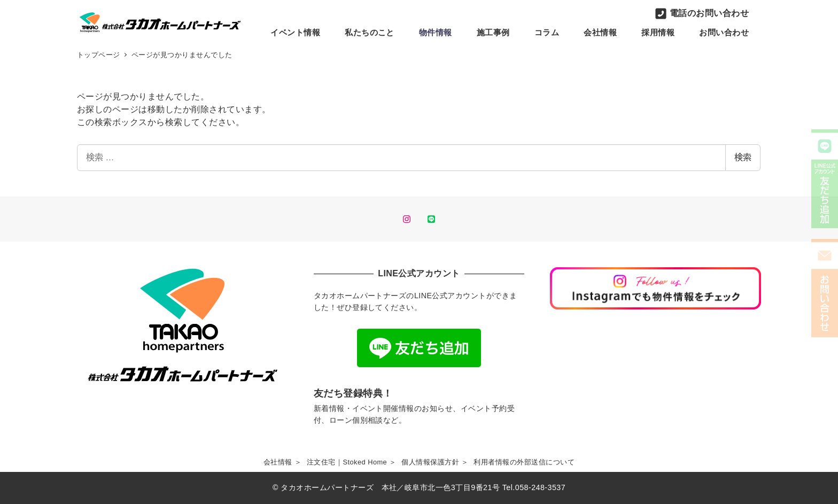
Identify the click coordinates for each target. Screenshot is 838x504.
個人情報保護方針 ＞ (435, 462)
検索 (743, 157)
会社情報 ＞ (282, 462)
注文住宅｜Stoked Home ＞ (352, 462)
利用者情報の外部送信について (524, 462)
